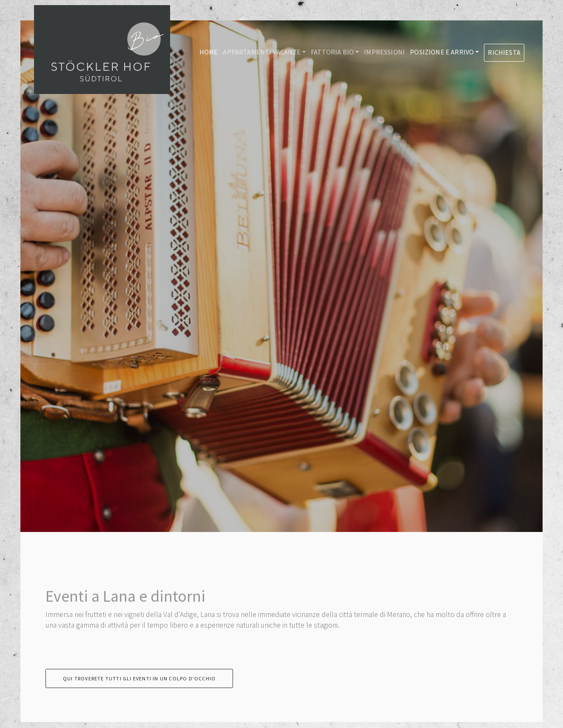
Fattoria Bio (332, 52)
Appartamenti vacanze (262, 52)
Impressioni (384, 52)
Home (209, 52)
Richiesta (504, 52)
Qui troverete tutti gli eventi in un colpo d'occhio (139, 678)
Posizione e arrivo (442, 52)
